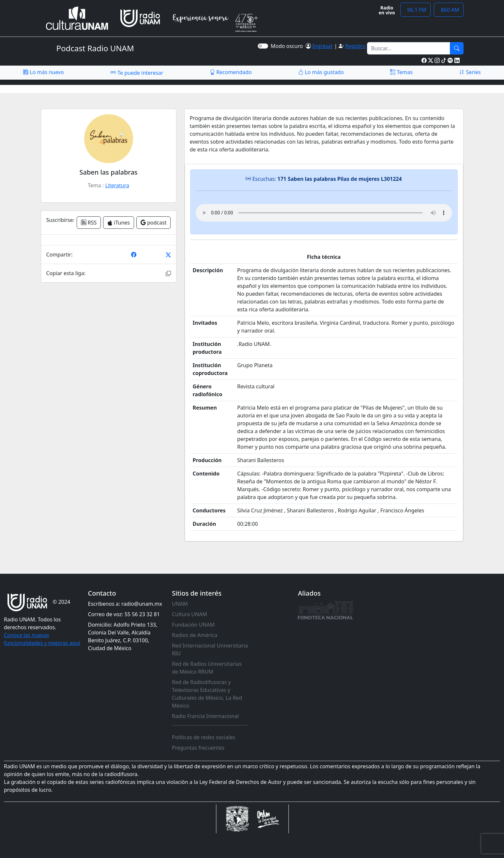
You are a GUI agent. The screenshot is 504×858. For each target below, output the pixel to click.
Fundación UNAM (193, 625)
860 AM (449, 10)
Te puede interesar (137, 72)
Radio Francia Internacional (205, 716)
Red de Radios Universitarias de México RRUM (207, 668)
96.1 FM (415, 10)
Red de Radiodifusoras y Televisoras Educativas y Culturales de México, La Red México (207, 694)
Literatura (117, 185)
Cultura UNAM (190, 614)
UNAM (180, 604)
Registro (355, 46)
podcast (154, 223)
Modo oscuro (288, 46)
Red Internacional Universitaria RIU (210, 649)
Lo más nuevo (43, 72)
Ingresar (323, 46)
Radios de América (195, 635)
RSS (89, 223)
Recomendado (231, 72)
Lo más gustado (321, 72)
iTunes (119, 223)
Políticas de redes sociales (204, 737)
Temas (401, 72)
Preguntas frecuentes (198, 748)
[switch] (263, 46)
